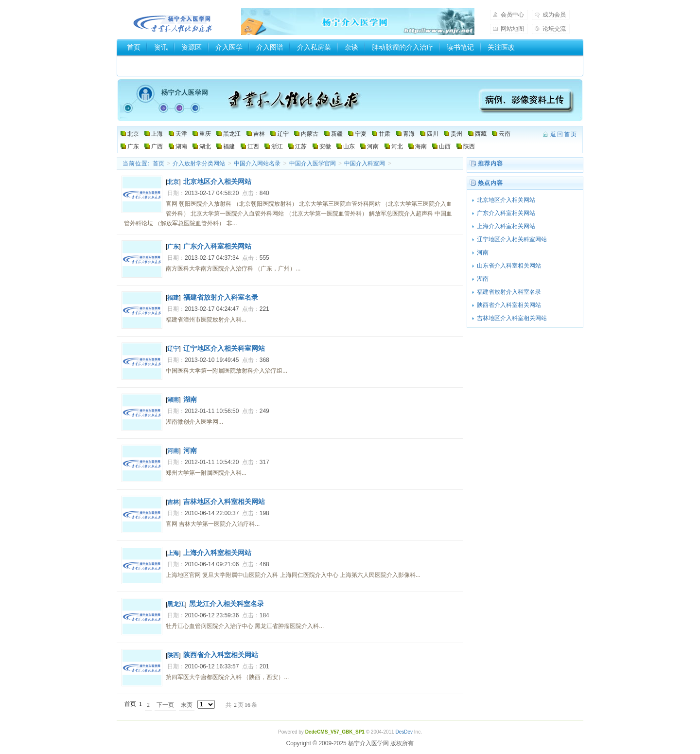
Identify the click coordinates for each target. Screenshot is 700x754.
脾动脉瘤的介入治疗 (402, 47)
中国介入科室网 (365, 163)
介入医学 (229, 47)
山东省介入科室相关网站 (509, 266)
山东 (349, 146)
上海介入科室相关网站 (217, 553)
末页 (187, 705)
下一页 (165, 705)
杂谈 (351, 47)
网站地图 (512, 29)
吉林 (259, 134)
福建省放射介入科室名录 (221, 297)
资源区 (192, 47)
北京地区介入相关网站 (217, 181)
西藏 (481, 134)
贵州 (456, 134)
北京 (133, 134)
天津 (181, 134)
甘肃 (385, 134)
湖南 (181, 146)
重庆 (205, 134)
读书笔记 (460, 47)
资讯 (161, 47)
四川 (433, 134)
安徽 (325, 146)
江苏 (301, 146)
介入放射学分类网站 (199, 163)
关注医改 (501, 47)
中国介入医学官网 (313, 163)
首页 (134, 47)
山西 (445, 146)
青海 (409, 134)
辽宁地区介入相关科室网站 (224, 348)
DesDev (404, 732)
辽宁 (283, 134)
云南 (505, 134)
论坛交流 (554, 29)
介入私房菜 (314, 47)
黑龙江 (232, 134)
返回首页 (564, 134)
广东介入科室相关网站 (217, 246)
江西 (253, 146)
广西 (157, 146)
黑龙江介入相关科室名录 (227, 604)
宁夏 (361, 134)
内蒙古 (310, 134)
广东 (133, 146)
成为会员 (554, 15)
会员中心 (512, 15)
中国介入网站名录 (257, 163)
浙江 (277, 146)
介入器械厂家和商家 (157, 64)
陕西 (469, 146)
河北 (397, 146)
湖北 (205, 146)
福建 (229, 146)
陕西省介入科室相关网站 (221, 655)
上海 (157, 134)
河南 (373, 146)
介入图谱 (270, 47)
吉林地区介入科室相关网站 (224, 502)
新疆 (337, 134)
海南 (421, 146)
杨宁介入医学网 (173, 21)
